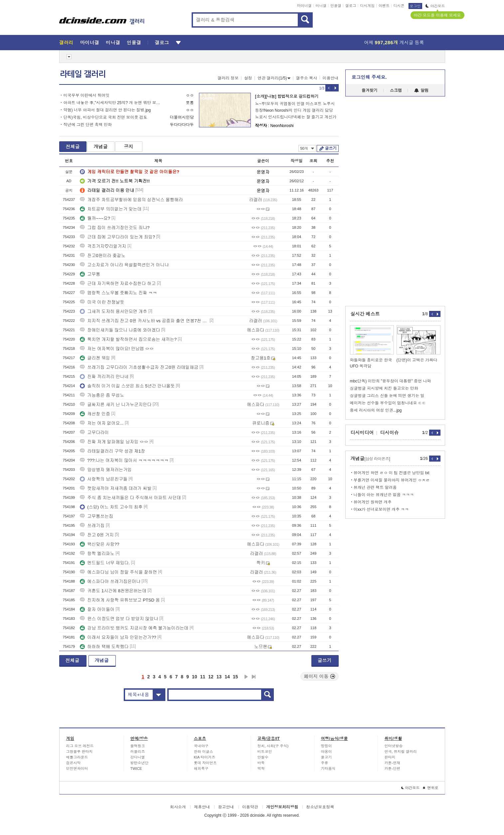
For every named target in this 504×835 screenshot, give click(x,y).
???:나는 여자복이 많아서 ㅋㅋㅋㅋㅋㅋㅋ (124, 460)
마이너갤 (304, 6)
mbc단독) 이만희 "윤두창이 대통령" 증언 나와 (391, 381)
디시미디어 (362, 433)
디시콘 (399, 6)
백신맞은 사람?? (99, 544)
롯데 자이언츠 (205, 763)
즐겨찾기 (370, 90)
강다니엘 (138, 757)
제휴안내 (202, 807)
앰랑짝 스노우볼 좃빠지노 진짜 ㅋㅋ (118, 293)
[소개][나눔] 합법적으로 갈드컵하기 (287, 96)
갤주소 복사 (307, 78)
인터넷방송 (394, 746)
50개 (307, 148)
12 (211, 677)
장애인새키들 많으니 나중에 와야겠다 (120, 330)
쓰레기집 (92, 526)
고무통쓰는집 (96, 516)
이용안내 (331, 78)
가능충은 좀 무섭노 (102, 395)
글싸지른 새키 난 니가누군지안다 (116, 405)
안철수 (263, 757)
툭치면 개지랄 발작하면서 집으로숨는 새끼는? (128, 339)
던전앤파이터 (77, 768)
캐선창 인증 (95, 414)
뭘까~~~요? (95, 218)
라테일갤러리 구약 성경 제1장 (112, 451)
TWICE (136, 768)
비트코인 (265, 752)
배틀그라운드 (77, 757)
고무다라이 (94, 432)
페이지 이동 (320, 676)
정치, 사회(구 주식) (273, 746)
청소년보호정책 (320, 807)
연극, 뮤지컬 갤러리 (401, 752)
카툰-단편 (393, 768)
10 (195, 677)
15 (236, 677)
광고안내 (226, 807)
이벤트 (384, 6)
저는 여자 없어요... (102, 423)
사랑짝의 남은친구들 (104, 479)
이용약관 (250, 807)
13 (219, 677)
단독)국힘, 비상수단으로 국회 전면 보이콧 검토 (105, 117)
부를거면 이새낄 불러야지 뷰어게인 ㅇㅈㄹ (392, 480)
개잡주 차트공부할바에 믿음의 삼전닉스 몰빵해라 (131, 200)
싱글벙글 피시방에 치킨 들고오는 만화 (384, 388)
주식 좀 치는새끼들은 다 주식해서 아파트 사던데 (130, 498)
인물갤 (336, 6)
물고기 (327, 757)
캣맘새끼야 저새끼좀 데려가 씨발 (116, 488)
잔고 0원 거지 (97, 535)
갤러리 (66, 43)
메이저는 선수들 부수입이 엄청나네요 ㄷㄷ (388, 403)
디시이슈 (390, 433)
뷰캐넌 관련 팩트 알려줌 (375, 487)
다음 (246, 677)
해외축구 (201, 768)
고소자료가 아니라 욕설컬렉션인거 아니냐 (124, 265)
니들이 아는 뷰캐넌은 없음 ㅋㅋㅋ (384, 495)
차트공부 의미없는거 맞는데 (111, 209)
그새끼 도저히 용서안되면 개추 (113, 311)
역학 (261, 768)
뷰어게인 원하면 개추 (373, 502)
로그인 (415, 6)
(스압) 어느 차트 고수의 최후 (111, 507)
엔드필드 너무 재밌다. (105, 563)
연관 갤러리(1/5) (274, 78)
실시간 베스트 (365, 314)
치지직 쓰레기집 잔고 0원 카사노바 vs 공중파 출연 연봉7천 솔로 (144, 321)
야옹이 (327, 752)
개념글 (101, 147)
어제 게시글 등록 (394, 43)
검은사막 (74, 763)
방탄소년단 (140, 763)
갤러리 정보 (228, 78)
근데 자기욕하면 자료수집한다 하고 (118, 283)
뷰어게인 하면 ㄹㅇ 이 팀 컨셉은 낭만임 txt (392, 473)
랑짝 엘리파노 (97, 554)
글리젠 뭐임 (95, 358)
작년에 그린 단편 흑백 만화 (88, 125)
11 (203, 677)
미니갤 (321, 6)
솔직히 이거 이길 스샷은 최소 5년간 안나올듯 (127, 386)
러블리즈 (138, 752)
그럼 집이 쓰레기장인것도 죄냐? (115, 228)
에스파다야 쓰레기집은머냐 (110, 581)
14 (227, 677)
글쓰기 (331, 148)
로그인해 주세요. (369, 77)
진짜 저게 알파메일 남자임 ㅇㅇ (114, 442)
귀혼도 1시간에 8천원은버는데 (113, 591)
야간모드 (435, 6)
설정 (248, 78)
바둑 (261, 763)
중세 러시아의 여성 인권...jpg (376, 410)
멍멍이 (327, 746)
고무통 (90, 274)
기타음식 (328, 768)
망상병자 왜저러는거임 (106, 470)
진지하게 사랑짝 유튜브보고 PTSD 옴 (120, 600)
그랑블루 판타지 (80, 752)
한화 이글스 (204, 752)
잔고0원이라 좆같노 (103, 256)
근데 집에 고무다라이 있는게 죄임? (117, 237)
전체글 (73, 147)
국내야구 (201, 746)
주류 (325, 763)
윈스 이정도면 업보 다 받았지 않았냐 (119, 619)
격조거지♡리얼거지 (103, 246)
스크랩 (396, 90)
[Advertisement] (29, 253)
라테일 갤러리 (83, 74)
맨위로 (431, 788)
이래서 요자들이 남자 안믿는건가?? (118, 637)
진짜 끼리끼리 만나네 (104, 377)
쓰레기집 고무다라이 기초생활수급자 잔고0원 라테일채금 (139, 367)
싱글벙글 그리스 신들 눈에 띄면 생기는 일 (387, 396)
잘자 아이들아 (97, 609)
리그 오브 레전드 (80, 746)
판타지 (390, 757)
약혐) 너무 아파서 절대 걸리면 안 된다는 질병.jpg (107, 110)
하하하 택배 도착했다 (104, 647)
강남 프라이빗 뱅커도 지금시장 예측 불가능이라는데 (134, 628)
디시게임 (367, 6)
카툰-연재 (393, 763)
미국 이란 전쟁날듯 (102, 302)
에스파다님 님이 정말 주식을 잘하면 (118, 572)
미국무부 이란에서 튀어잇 (87, 95)
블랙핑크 (138, 746)
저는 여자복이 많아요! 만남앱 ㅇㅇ (117, 349)
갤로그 (351, 6)
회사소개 (178, 807)
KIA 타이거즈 (205, 757)
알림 (421, 90)
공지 (129, 147)
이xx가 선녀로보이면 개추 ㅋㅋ (381, 509)
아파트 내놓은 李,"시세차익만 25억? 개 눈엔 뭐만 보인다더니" (113, 103)
